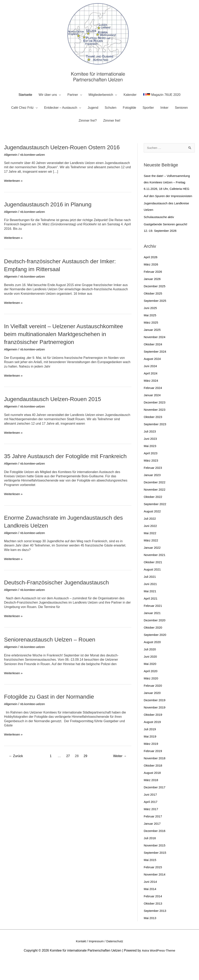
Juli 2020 (150, 667)
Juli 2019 (150, 747)
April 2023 (151, 471)
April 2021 (151, 616)
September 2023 (156, 442)
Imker (164, 119)
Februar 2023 (153, 486)
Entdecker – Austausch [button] (61, 119)
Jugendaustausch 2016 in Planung (50, 215)
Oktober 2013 (153, 921)
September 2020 (156, 653)
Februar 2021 (153, 624)
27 (68, 775)
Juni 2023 (151, 457)
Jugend (93, 119)
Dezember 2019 (155, 718)
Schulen (111, 119)
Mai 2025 (150, 333)
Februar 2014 (153, 914)
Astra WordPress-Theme (158, 968)
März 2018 (151, 798)
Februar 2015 (153, 885)
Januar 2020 (153, 711)
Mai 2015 (150, 878)
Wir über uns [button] (48, 106)
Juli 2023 (150, 449)
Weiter (119, 775)
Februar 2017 (153, 834)
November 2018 (155, 776)
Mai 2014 (150, 907)
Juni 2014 (151, 900)
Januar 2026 (153, 297)
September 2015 (156, 871)
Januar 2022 (153, 566)
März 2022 (151, 558)
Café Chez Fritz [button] (22, 119)
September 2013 (156, 929)
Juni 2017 (151, 812)
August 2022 (153, 529)
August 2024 (153, 377)
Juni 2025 (151, 326)
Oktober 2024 (153, 362)
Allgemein (11, 166)
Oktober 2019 (153, 733)
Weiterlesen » (14, 192)
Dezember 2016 (155, 849)
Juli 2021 (150, 595)
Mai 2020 (150, 682)
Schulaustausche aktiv (160, 235)
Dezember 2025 (155, 304)
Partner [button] (73, 106)
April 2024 (151, 391)
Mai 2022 (150, 551)
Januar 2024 (153, 413)
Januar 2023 (153, 493)
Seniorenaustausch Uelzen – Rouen (52, 659)
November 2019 (155, 725)
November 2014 (155, 892)
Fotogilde (130, 119)
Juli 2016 (150, 856)
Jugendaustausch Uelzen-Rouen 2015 (56, 410)
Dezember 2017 (155, 805)
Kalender (130, 106)
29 (86, 775)
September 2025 (156, 319)
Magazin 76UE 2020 (162, 106)
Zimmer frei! (112, 132)
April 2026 (151, 275)
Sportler (148, 119)
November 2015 (155, 863)
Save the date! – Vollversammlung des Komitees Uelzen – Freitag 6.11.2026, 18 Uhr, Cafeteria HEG (168, 194)
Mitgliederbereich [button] (101, 106)
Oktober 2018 (153, 783)
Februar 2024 (153, 406)
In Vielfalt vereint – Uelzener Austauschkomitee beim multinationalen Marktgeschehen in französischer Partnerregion (67, 345)
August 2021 (153, 587)
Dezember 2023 (155, 420)
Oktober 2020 (153, 645)
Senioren (181, 119)
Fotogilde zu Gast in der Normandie (52, 716)
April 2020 (151, 689)
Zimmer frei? (88, 132)
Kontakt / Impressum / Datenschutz (100, 959)
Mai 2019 (150, 754)
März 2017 (151, 827)
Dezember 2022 (155, 500)
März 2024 (151, 399)
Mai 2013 (150, 936)
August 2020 (153, 660)
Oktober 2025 (153, 311)
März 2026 (151, 282)
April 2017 (151, 820)
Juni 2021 (151, 602)
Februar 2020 (153, 704)
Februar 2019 (153, 769)
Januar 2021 (153, 631)
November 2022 (155, 507)
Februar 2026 (153, 290)
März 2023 (151, 478)
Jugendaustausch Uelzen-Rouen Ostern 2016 (65, 158)
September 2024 (156, 369)
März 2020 (151, 696)
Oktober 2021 (153, 580)
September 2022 (156, 522)
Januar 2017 (153, 842)
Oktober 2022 (153, 515)
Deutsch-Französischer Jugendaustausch (60, 601)
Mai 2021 (150, 609)
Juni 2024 (151, 384)
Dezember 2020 (155, 638)
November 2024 (155, 355)
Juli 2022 (150, 536)
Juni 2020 (151, 674)
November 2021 (155, 573)
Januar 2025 (153, 348)
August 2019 (153, 740)
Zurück (17, 775)
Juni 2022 (151, 544)
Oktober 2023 (153, 435)
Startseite (25, 106)
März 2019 (151, 762)
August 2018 (153, 791)
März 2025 (151, 340)
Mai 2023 (150, 464)
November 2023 (155, 428)
